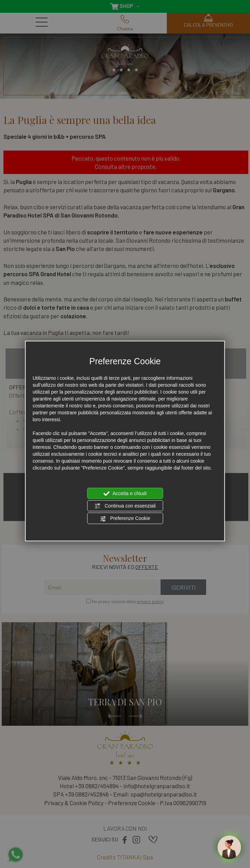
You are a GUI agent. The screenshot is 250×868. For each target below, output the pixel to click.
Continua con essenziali (125, 506)
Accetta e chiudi (125, 493)
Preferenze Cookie (125, 519)
